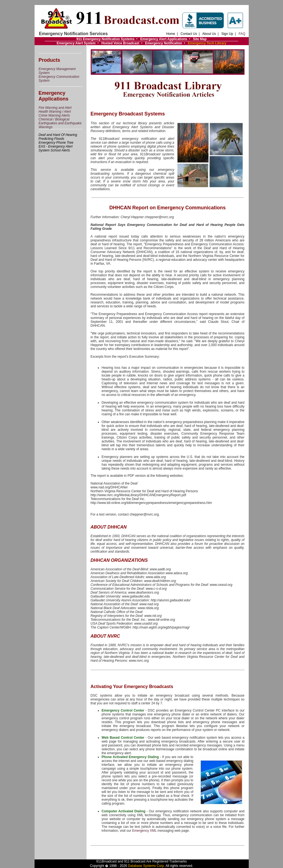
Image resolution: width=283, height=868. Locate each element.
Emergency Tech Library (207, 43)
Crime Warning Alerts (54, 115)
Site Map (200, 39)
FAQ (242, 34)
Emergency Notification (164, 43)
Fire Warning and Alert (55, 108)
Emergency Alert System (76, 43)
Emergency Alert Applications (164, 39)
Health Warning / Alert (55, 112)
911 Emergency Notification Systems (105, 39)
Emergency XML (144, 831)
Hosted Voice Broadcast (120, 43)
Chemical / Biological (54, 119)
